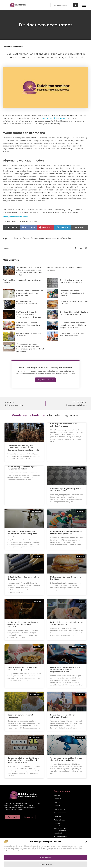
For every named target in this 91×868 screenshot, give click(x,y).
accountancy (44, 238)
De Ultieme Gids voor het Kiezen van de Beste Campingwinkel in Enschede (29, 314)
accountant (56, 238)
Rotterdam (67, 238)
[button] (86, 842)
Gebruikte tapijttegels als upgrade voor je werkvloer (65, 490)
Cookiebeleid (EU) (61, 809)
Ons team (57, 799)
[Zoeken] (75, 5)
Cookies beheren (46, 864)
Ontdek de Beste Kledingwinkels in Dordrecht (23, 578)
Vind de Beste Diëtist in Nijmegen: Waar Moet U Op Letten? (28, 325)
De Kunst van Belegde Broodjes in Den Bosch (65, 578)
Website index (59, 820)
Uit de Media (59, 816)
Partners (57, 802)
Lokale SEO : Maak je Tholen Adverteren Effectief (63, 716)
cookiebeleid (34, 850)
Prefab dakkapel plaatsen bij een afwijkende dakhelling (22, 468)
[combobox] (62, 5)
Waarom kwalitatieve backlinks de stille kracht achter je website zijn (61, 828)
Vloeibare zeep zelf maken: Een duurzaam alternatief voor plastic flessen (30, 293)
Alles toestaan (46, 858)
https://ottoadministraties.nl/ (16, 217)
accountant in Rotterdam (55, 118)
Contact (57, 806)
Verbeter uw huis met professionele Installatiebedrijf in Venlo (73, 293)
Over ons (57, 795)
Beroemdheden (60, 813)
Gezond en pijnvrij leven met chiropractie (20, 716)
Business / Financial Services (15, 47)
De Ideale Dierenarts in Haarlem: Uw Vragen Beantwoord (66, 623)
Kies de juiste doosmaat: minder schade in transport (65, 425)
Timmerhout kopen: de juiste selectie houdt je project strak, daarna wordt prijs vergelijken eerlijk (24, 448)
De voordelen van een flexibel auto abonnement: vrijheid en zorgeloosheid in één (73, 325)
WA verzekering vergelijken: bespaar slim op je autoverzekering (66, 759)
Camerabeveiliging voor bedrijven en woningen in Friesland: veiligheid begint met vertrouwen (24, 760)
